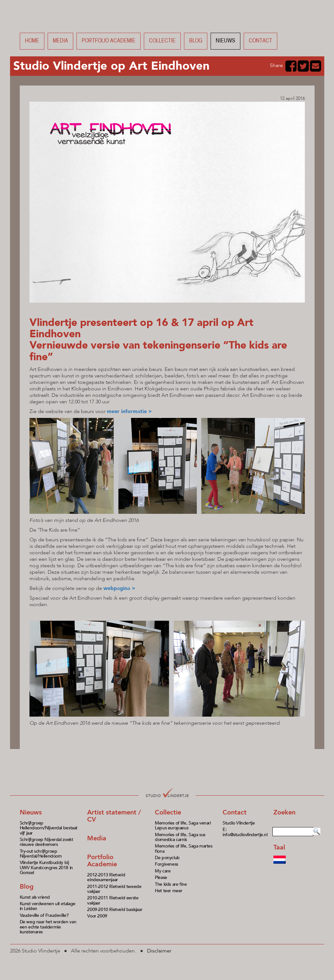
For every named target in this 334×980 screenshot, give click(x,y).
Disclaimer (159, 951)
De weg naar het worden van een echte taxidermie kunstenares (48, 927)
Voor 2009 (97, 916)
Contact (260, 41)
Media (60, 41)
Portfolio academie (109, 41)
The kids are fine (171, 884)
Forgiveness (167, 864)
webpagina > (119, 588)
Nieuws (225, 41)
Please (161, 877)
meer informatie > (129, 411)
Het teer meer (169, 891)
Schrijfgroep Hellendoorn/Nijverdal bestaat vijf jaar (49, 828)
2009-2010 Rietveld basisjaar (115, 910)
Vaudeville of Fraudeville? (44, 915)
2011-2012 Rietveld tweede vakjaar (114, 889)
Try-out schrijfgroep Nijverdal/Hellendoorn (41, 854)
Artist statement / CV (114, 816)
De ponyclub (167, 858)
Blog (196, 41)
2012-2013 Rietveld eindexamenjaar (106, 877)
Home (32, 41)
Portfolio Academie (102, 861)
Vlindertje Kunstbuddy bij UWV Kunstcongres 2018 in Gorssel (46, 868)
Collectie (162, 41)
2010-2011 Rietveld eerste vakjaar (113, 900)
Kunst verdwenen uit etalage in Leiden (48, 906)
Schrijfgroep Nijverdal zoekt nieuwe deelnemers (46, 842)
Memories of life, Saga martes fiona (184, 848)
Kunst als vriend (35, 897)
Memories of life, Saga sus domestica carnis (180, 837)
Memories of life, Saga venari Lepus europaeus (183, 825)
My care (163, 871)
